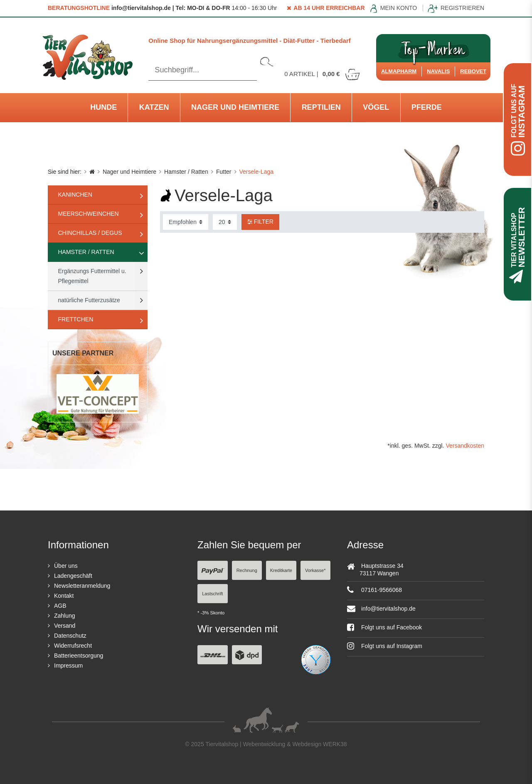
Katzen (154, 107)
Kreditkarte (281, 570)
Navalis (438, 71)
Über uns (66, 566)
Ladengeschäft (73, 576)
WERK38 (335, 744)
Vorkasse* (315, 570)
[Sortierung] (186, 222)
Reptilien (321, 107)
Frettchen (76, 319)
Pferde (427, 107)
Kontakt (64, 596)
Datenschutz (70, 636)
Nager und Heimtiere (235, 107)
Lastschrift (212, 594)
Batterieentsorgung (79, 656)
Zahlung (65, 616)
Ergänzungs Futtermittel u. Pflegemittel (92, 276)
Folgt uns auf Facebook (384, 627)
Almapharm (399, 71)
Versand (65, 626)
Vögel (376, 107)
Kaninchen (75, 195)
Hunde (103, 107)
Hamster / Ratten (186, 172)
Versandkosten (465, 446)
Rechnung (247, 570)
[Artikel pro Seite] (225, 222)
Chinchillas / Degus (90, 233)
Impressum (68, 666)
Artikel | (323, 74)
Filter (260, 222)
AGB (60, 606)
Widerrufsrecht (73, 646)
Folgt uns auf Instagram (385, 646)
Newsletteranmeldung (82, 586)
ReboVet (473, 71)
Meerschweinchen (89, 214)
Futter (224, 172)
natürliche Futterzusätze (89, 300)
